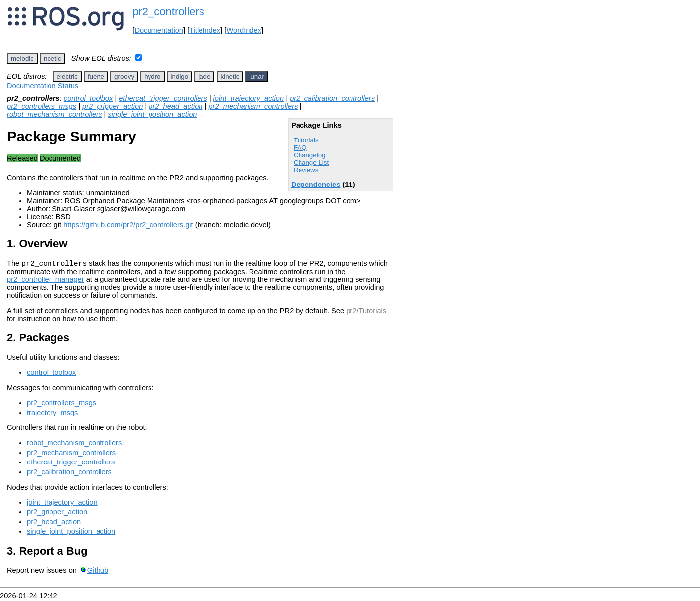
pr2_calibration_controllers (332, 98)
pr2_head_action (175, 106)
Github (98, 572)
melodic (22, 59)
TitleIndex (205, 30)
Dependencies (316, 185)
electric (67, 76)
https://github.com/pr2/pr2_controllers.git (128, 225)
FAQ (300, 148)
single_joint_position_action (152, 114)
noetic (52, 59)
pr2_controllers (168, 12)
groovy (124, 76)
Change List (311, 162)
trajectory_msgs (52, 414)
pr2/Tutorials (366, 312)
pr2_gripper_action (112, 106)
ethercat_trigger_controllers (163, 98)
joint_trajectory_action (249, 98)
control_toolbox (88, 98)
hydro (152, 76)
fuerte (96, 76)
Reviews (306, 170)
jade (204, 76)
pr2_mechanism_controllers (253, 106)
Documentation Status (43, 86)
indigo (180, 76)
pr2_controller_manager (46, 281)
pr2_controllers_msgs (42, 106)
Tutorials (306, 140)
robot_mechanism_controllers (54, 114)
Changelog (309, 155)
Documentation (159, 30)
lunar (256, 76)
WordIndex (244, 30)
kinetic (230, 76)
